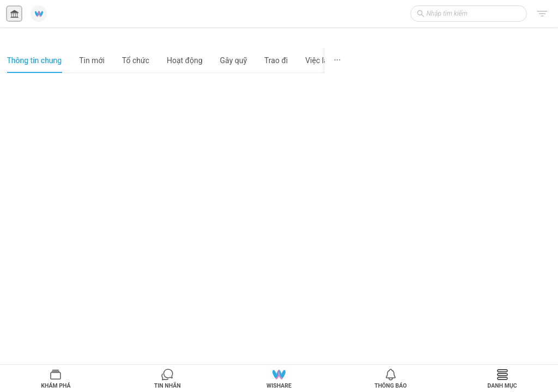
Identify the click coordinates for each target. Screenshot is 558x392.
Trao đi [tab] (276, 60)
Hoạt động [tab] (185, 60)
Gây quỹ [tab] (233, 60)
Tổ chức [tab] (136, 60)
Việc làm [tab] (320, 60)
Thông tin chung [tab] (35, 60)
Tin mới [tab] (92, 60)
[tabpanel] (177, 232)
